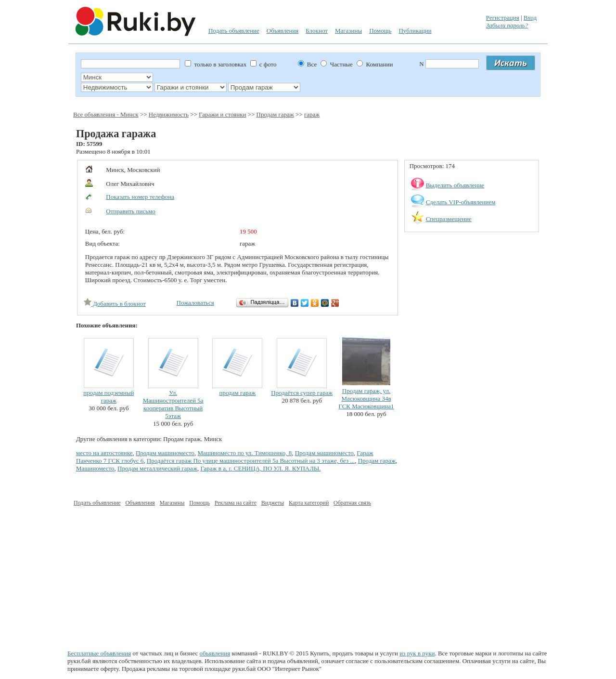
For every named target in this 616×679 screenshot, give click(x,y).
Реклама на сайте (236, 503)
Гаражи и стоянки (222, 114)
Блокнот (317, 31)
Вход (530, 18)
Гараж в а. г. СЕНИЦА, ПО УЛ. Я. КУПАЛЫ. (260, 468)
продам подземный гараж (109, 397)
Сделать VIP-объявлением (461, 202)
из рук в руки (417, 653)
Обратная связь (352, 503)
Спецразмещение (449, 219)
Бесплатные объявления (99, 653)
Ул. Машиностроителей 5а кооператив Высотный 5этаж (173, 404)
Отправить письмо (131, 211)
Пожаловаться (195, 303)
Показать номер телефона (140, 197)
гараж (312, 114)
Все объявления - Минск (106, 114)
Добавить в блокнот (115, 304)
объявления (215, 653)
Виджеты (273, 503)
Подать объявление (234, 31)
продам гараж (238, 393)
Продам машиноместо (165, 453)
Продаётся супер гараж (302, 393)
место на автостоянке (104, 453)
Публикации (415, 31)
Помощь (380, 31)
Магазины (348, 31)
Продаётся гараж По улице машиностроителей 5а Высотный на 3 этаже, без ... (251, 461)
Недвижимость (169, 114)
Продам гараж (275, 114)
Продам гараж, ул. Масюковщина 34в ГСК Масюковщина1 (366, 398)
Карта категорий (309, 503)
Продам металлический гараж (157, 468)
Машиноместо (95, 468)
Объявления (283, 31)
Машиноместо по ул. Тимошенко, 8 (245, 453)
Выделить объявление (455, 185)
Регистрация (503, 18)
